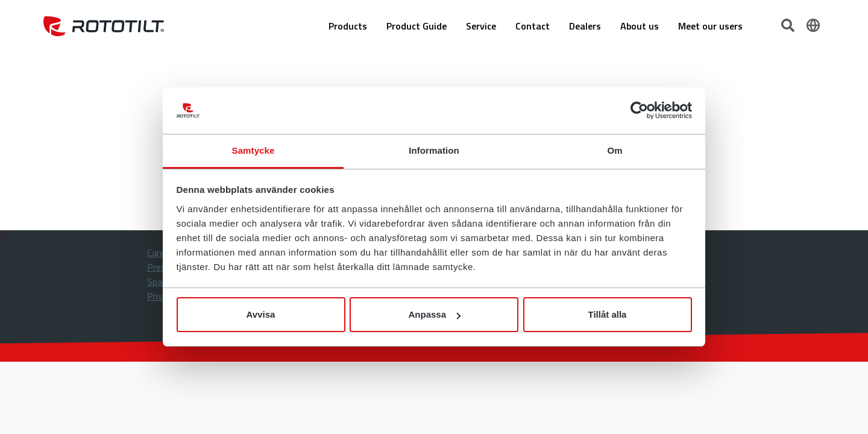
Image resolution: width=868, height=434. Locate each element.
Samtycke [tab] (253, 150)
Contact (533, 26)
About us (640, 26)
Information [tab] (434, 150)
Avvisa (261, 314)
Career (160, 253)
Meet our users (710, 26)
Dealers (585, 26)
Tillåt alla (608, 314)
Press (159, 267)
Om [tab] (615, 150)
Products (348, 26)
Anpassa (434, 314)
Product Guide (417, 26)
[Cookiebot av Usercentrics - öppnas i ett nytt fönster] (639, 111)
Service (481, 26)
